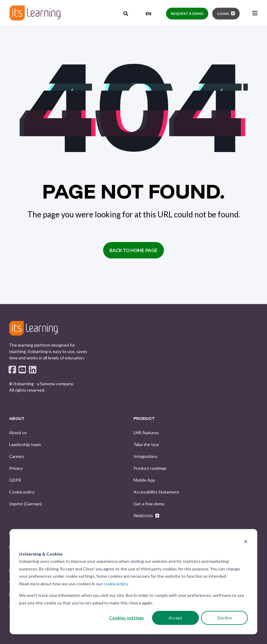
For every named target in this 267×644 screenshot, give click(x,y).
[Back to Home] (35, 13)
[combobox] (144, 14)
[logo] (33, 328)
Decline (225, 618)
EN (144, 14)
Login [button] (223, 14)
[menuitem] (18, 433)
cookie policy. (116, 584)
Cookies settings (127, 618)
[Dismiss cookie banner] (246, 542)
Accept (175, 618)
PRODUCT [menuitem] (144, 419)
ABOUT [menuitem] (17, 419)
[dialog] (133, 582)
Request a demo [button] (187, 14)
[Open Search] (126, 13)
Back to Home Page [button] (133, 250)
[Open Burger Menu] (255, 13)
